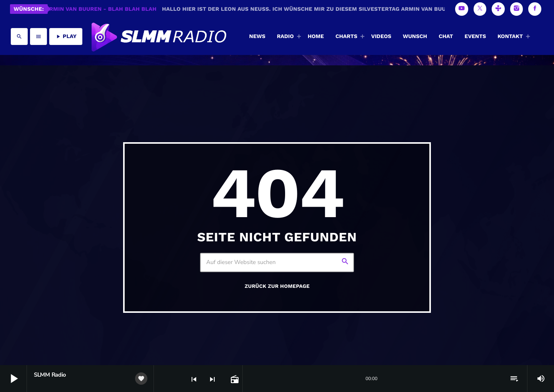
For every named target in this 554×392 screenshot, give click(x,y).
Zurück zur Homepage (277, 287)
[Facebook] (535, 9)
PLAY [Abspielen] (66, 37)
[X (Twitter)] (480, 9)
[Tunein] (498, 9)
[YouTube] (462, 9)
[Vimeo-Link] (158, 37)
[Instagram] (517, 9)
